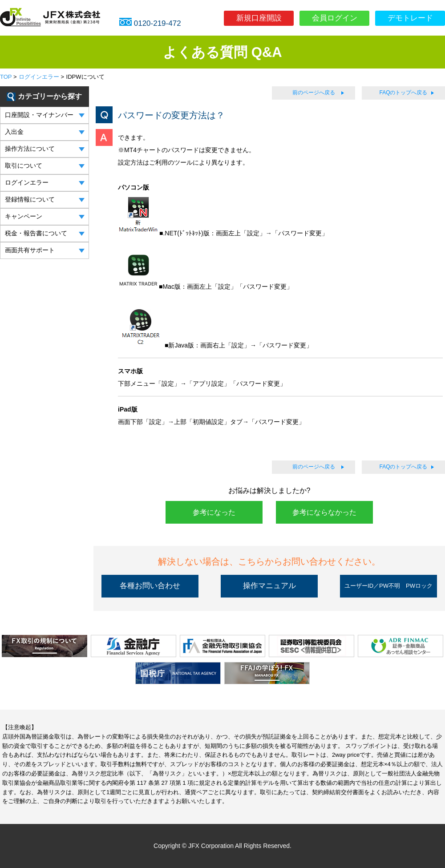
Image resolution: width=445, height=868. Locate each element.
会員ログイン (335, 18)
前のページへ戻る (314, 93)
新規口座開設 (259, 18)
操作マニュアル (269, 586)
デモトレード (410, 18)
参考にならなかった (324, 512)
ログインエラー (39, 77)
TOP (6, 77)
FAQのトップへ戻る (403, 93)
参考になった (214, 512)
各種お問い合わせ (150, 586)
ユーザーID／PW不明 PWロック (388, 586)
